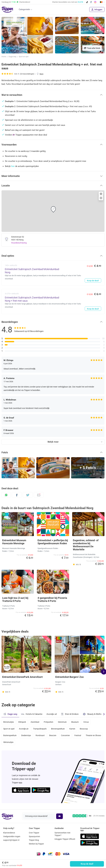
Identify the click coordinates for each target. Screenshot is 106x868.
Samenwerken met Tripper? (62, 834)
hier (13, 166)
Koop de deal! (87, 864)
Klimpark (22, 722)
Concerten (67, 737)
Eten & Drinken (70, 714)
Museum (76, 722)
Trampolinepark (40, 729)
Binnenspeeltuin (59, 729)
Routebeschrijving (19, 243)
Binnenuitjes (9, 722)
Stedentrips (26, 737)
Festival (79, 737)
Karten (74, 729)
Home (4, 57)
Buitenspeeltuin (10, 737)
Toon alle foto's (92, 48)
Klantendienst (9, 833)
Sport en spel (24, 57)
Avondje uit (52, 714)
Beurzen (54, 737)
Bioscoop (85, 729)
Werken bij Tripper (36, 844)
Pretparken (49, 722)
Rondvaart (41, 737)
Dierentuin (64, 722)
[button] (53, 95)
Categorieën (24, 9)
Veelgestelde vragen (12, 836)
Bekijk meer (53, 442)
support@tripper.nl (11, 840)
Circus (88, 722)
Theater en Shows (11, 744)
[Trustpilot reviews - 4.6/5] (89, 816)
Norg (41, 74)
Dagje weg (12, 57)
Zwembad (35, 722)
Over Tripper (34, 833)
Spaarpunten (34, 836)
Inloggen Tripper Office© (65, 839)
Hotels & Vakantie (32, 714)
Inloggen (97, 10)
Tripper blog (34, 840)
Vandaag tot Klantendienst (16, 2)
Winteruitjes (29, 744)
